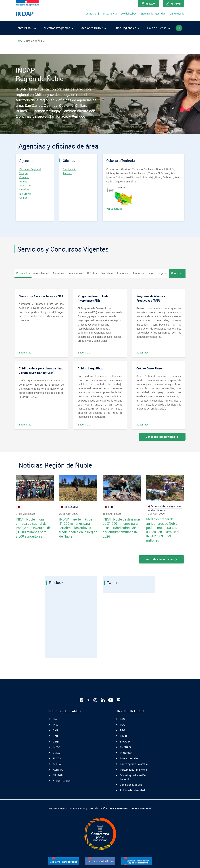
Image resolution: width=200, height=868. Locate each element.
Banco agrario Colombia (134, 764)
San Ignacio (70, 169)
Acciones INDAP (94, 28)
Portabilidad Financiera (133, 770)
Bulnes (23, 181)
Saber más (25, 352)
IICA (122, 725)
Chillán (23, 198)
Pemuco (67, 173)
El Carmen (25, 194)
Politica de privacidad (132, 790)
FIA (55, 719)
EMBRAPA (126, 747)
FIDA (123, 730)
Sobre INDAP (26, 28)
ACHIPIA (58, 770)
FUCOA (57, 758)
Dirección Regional (30, 169)
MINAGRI (58, 775)
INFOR (57, 747)
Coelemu (24, 177)
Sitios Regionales (127, 28)
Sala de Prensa (159, 28)
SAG (55, 736)
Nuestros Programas (59, 28)
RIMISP (124, 736)
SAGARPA (126, 741)
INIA (55, 725)
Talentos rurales (129, 758)
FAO (122, 719)
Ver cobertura (120, 199)
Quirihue (24, 189)
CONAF (57, 753)
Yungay (24, 173)
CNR (55, 730)
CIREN (57, 741)
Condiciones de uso (131, 785)
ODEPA (57, 764)
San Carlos (26, 185)
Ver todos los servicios (162, 437)
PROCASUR (127, 753)
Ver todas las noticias (162, 559)
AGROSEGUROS (62, 781)
